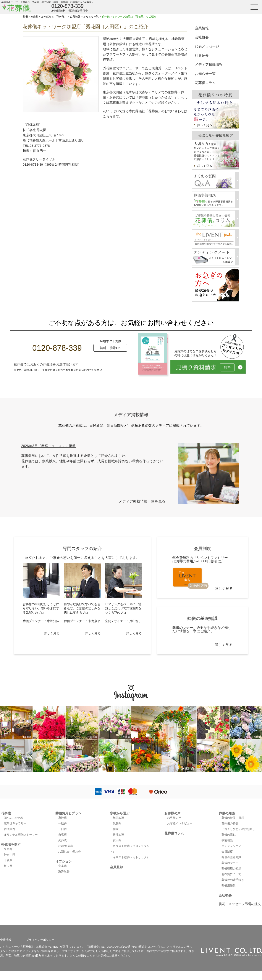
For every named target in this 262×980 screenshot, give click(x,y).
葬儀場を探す (11, 844)
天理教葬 (118, 835)
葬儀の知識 (227, 813)
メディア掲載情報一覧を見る (142, 501)
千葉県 (8, 860)
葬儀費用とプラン (68, 813)
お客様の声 (172, 813)
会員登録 (116, 867)
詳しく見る (52, 633)
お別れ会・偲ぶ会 (70, 852)
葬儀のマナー (230, 863)
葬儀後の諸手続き (233, 880)
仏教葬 (117, 823)
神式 (116, 829)
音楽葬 (62, 866)
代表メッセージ (207, 46)
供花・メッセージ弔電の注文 (240, 904)
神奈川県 (10, 855)
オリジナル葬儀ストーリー (21, 835)
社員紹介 (202, 55)
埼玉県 (8, 866)
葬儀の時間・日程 (233, 818)
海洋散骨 (64, 872)
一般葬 (62, 823)
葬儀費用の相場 (231, 869)
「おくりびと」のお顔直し (238, 829)
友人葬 (117, 840)
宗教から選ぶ (120, 813)
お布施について (231, 874)
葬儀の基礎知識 (231, 857)
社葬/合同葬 (66, 846)
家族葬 (62, 818)
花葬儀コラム (205, 83)
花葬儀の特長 (230, 823)
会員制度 (227, 852)
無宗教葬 (118, 818)
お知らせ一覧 (205, 74)
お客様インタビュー (180, 823)
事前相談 (227, 840)
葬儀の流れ (229, 835)
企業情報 (202, 28)
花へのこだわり (14, 818)
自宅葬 (62, 835)
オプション (64, 861)
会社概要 (202, 37)
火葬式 (62, 840)
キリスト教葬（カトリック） (131, 857)
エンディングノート (234, 846)
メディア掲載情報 (209, 65)
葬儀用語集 (229, 885)
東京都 (8, 849)
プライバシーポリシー (40, 940)
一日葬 (62, 829)
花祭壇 (6, 813)
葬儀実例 (10, 829)
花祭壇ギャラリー (15, 823)
